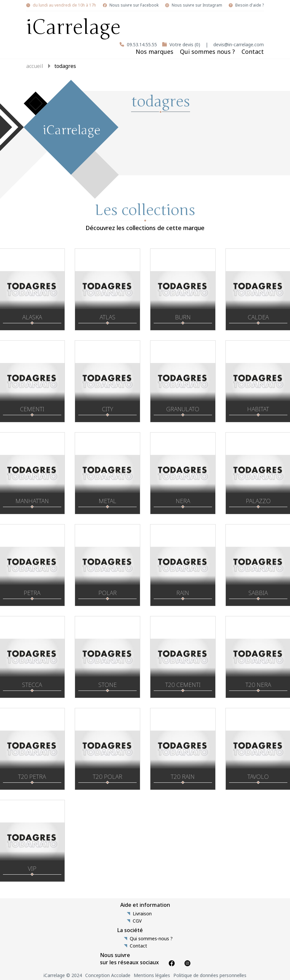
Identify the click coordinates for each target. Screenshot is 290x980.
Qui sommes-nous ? (151, 939)
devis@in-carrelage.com (239, 44)
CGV (137, 921)
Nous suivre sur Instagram (197, 5)
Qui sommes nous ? (207, 52)
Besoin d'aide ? (250, 5)
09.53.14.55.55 (142, 44)
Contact (253, 52)
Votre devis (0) (185, 44)
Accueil (35, 66)
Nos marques (155, 52)
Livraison (142, 914)
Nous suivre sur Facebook (134, 5)
